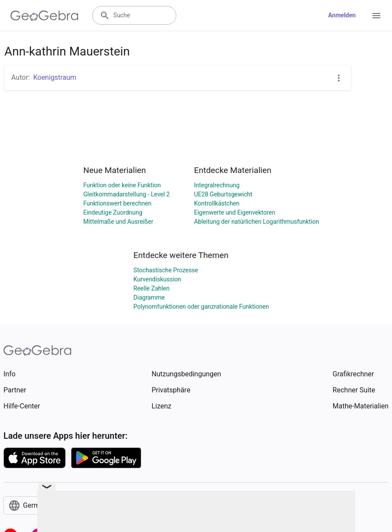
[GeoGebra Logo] (44, 16)
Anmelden (342, 15)
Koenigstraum (55, 77)
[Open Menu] (376, 16)
